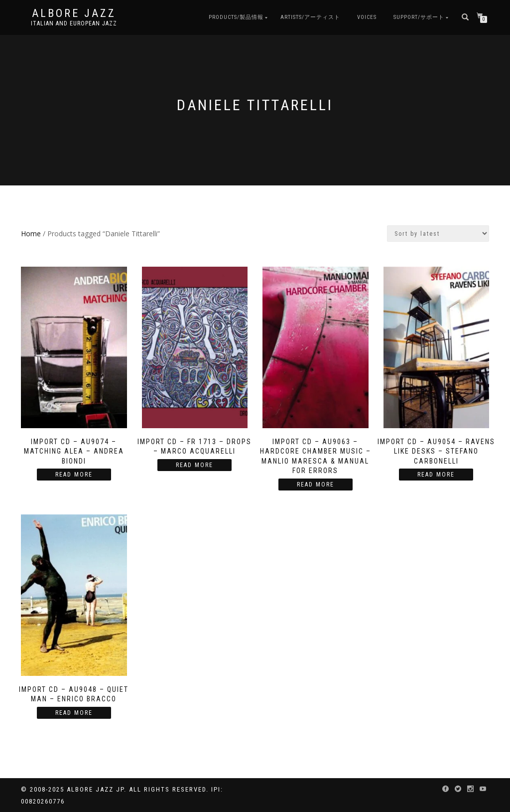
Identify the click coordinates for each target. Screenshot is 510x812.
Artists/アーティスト (310, 17)
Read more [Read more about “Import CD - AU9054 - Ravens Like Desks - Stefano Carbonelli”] (436, 475)
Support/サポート (419, 17)
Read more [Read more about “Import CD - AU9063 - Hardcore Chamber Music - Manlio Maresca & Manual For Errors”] (316, 485)
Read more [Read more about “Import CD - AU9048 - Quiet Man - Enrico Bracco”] (74, 713)
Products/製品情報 (236, 17)
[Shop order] (438, 234)
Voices (367, 17)
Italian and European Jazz (74, 23)
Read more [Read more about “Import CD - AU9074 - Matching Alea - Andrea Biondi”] (74, 475)
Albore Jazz (74, 13)
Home (31, 234)
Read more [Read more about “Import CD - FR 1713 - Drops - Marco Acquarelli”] (194, 465)
